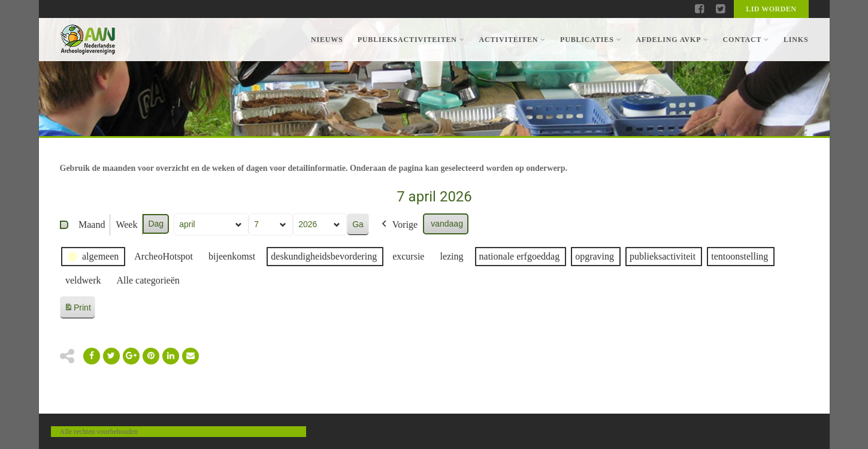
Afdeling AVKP (672, 40)
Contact (745, 40)
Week (126, 224)
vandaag (447, 224)
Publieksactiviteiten (411, 40)
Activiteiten (512, 40)
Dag (156, 224)
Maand (92, 224)
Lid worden (771, 9)
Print (77, 310)
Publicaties (591, 40)
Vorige (398, 225)
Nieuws (327, 40)
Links (796, 40)
